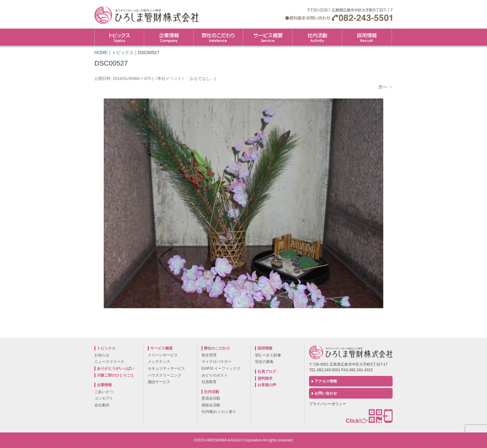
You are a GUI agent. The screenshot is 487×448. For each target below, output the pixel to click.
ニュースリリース (109, 362)
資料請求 (265, 378)
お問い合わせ (326, 393)
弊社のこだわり (218, 37)
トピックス (119, 37)
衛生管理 (209, 355)
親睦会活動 (211, 405)
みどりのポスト (215, 375)
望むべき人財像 (268, 355)
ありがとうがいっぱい (116, 368)
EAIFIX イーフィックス (221, 368)
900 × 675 (142, 78)
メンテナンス (159, 362)
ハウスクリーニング (165, 375)
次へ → (385, 87)
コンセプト (104, 398)
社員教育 (209, 382)
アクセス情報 (326, 381)
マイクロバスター (216, 362)
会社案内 (102, 405)
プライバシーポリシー (328, 404)
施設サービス (159, 382)
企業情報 (169, 37)
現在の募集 (264, 362)
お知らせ (102, 355)
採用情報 (392, 31)
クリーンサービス (163, 355)
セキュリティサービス (166, 368)
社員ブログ (267, 372)
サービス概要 (268, 37)
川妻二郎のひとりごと (116, 375)
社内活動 (317, 37)
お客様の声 (267, 385)
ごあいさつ (104, 392)
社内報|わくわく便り (219, 412)
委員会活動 (211, 398)
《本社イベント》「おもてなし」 (184, 78)
